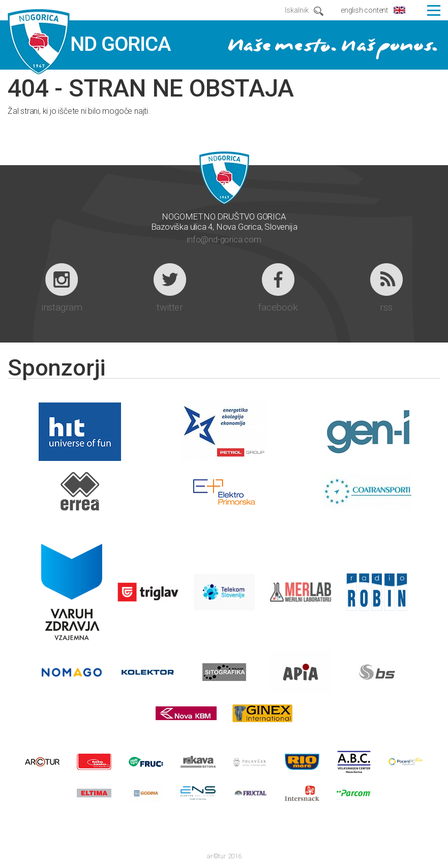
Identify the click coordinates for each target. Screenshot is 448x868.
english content (364, 10)
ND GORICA (89, 42)
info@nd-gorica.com (224, 239)
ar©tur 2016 (224, 856)
